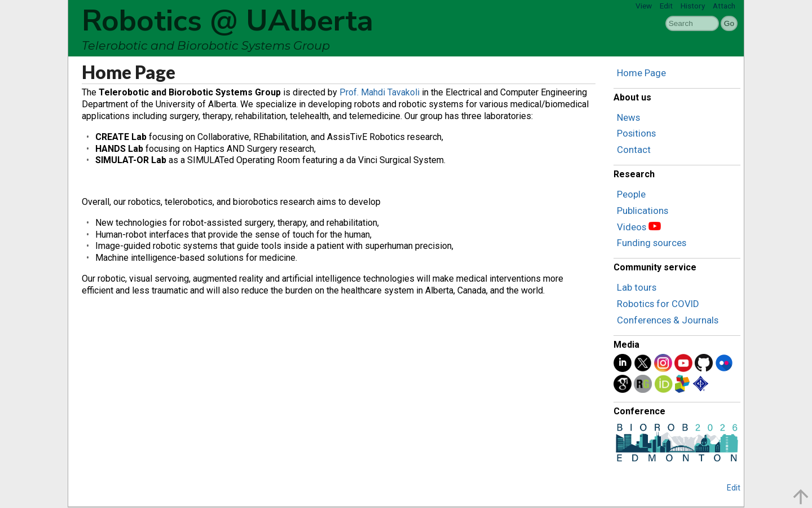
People (631, 194)
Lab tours (637, 287)
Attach (724, 6)
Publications (643, 211)
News (628, 117)
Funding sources (652, 243)
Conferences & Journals (668, 320)
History (693, 6)
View (644, 6)
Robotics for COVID (658, 304)
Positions (636, 133)
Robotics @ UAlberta (228, 21)
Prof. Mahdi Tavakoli (379, 92)
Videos (632, 227)
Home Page (641, 73)
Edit (666, 6)
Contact (634, 150)
